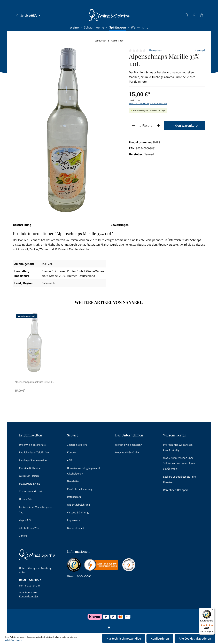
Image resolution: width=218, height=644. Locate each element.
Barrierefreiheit (76, 528)
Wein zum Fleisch (29, 476)
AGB (69, 460)
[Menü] (213, 610)
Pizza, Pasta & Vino (30, 484)
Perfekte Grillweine (30, 468)
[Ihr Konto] (194, 15)
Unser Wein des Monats (32, 445)
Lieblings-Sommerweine (33, 460)
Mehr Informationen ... (14, 640)
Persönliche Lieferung (80, 489)
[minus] (133, 126)
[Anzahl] (140, 126)
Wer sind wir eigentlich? (129, 445)
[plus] (158, 126)
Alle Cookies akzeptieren (195, 638)
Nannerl (200, 50)
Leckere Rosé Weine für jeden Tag (36, 510)
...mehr (23, 536)
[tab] (60, 225)
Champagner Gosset (31, 491)
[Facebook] (109, 629)
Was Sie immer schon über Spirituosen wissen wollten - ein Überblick (179, 463)
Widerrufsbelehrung (79, 505)
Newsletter (73, 481)
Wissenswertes (174, 435)
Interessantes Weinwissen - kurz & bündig (179, 447)
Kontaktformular (29, 596)
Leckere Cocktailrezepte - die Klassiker (179, 479)
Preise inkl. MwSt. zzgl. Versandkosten (148, 103)
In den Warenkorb (185, 125)
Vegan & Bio (26, 520)
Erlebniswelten (31, 435)
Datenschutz (74, 497)
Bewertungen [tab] (120, 225)
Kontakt (72, 452)
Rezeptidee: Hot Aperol (176, 490)
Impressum (73, 520)
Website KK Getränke (127, 452)
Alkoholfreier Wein (30, 528)
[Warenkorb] (202, 15)
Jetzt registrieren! (77, 445)
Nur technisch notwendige (124, 638)
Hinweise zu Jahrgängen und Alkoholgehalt (84, 471)
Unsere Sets (26, 499)
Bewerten (155, 50)
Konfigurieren (160, 638)
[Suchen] (187, 15)
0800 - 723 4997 (30, 580)
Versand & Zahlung (78, 512)
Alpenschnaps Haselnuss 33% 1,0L (34, 382)
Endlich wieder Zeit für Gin (34, 452)
